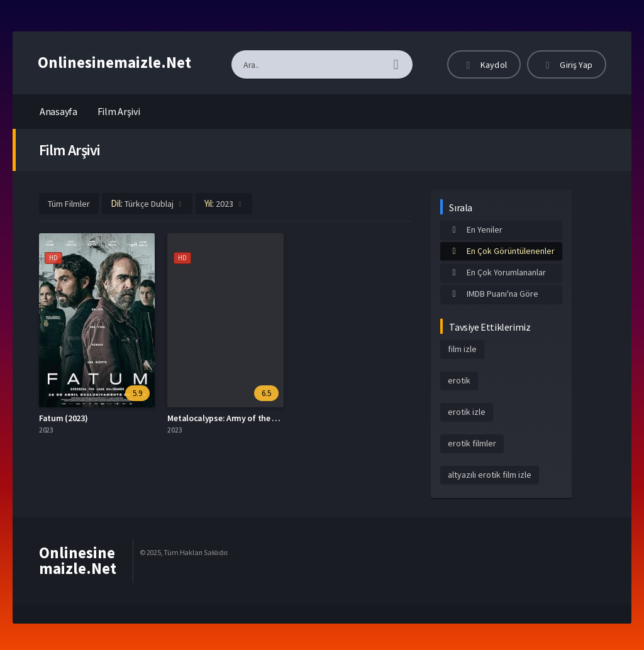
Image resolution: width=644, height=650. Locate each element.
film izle (462, 349)
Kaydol (484, 65)
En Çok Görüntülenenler (501, 251)
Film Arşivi (119, 111)
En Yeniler (475, 229)
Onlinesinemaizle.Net (114, 62)
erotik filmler (472, 443)
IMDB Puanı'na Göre (493, 294)
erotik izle (467, 412)
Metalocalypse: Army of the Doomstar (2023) (251, 418)
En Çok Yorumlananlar (497, 272)
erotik (459, 380)
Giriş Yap (567, 65)
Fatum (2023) (63, 418)
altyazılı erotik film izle (490, 475)
